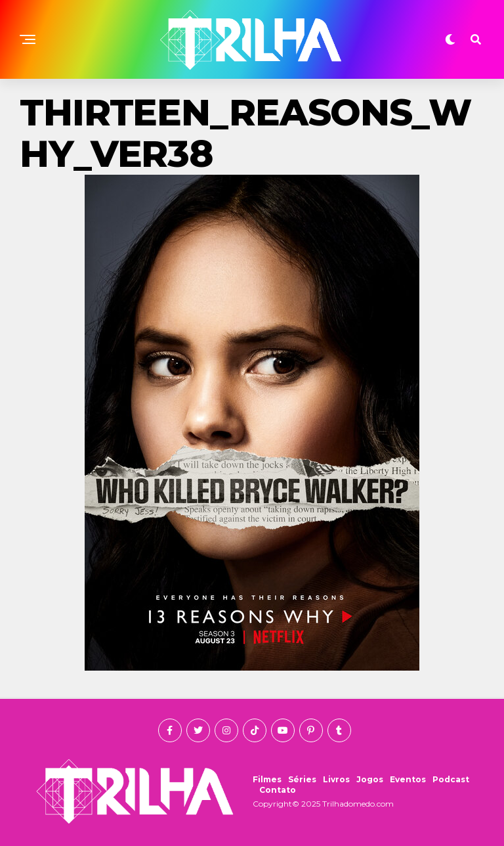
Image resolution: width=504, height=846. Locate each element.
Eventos (408, 779)
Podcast (451, 779)
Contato (278, 790)
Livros (336, 779)
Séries (302, 779)
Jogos (370, 779)
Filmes (267, 779)
